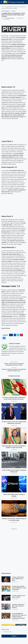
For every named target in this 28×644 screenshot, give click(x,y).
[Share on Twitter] (18, 335)
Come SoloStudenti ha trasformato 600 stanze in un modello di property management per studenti (19, 616)
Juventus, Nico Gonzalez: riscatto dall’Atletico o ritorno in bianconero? (19, 588)
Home (3, 7)
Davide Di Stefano (10, 18)
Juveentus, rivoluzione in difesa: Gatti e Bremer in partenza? (18, 606)
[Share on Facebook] (15, 335)
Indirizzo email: (14, 631)
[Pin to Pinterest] (21, 335)
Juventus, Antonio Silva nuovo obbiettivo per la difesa (18, 579)
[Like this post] (11, 335)
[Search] (27, 2)
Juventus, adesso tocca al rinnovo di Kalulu (18, 596)
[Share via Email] (4, 338)
